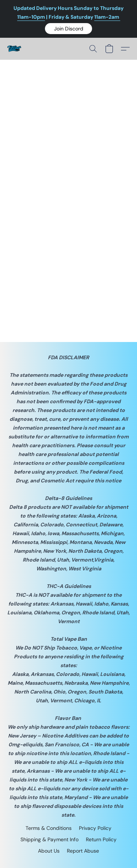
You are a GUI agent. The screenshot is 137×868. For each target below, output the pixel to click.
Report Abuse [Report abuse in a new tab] (83, 851)
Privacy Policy (95, 828)
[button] (68, 29)
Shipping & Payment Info (50, 839)
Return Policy (101, 839)
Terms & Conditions (49, 828)
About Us (49, 851)
